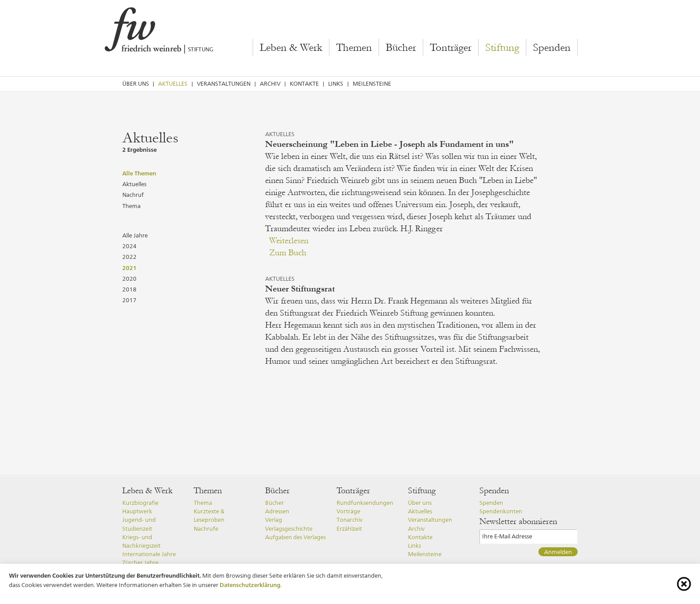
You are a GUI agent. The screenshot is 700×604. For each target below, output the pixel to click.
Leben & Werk (291, 48)
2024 (129, 246)
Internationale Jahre (149, 554)
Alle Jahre (135, 235)
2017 (129, 300)
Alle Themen (139, 173)
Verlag (274, 520)
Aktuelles (173, 84)
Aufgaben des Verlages (296, 537)
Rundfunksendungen (365, 503)
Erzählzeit (349, 529)
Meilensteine (372, 84)
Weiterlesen (289, 241)
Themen (354, 48)
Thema (131, 206)
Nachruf (133, 195)
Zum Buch (288, 253)
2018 (129, 290)
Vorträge (348, 511)
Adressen (277, 511)
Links (336, 84)
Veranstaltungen (224, 84)
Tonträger (451, 48)
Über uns (136, 84)
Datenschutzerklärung (250, 585)
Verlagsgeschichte (289, 529)
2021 (129, 268)
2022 (129, 257)
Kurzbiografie (140, 503)
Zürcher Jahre (140, 563)
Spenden (552, 48)
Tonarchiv (350, 520)
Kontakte (304, 84)
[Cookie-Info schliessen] (684, 584)
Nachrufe (206, 529)
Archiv (270, 84)
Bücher (401, 48)
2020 (129, 279)
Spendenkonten (501, 511)
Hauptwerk (137, 511)
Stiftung (502, 48)
